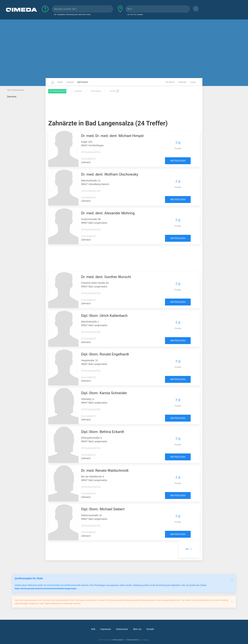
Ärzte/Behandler (57, 91)
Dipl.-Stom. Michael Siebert (103, 509)
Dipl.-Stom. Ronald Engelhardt (105, 354)
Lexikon (70, 82)
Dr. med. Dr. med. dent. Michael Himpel (112, 136)
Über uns (137, 629)
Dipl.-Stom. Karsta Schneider (104, 393)
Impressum (106, 629)
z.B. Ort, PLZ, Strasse (135, 14)
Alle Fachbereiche (15, 90)
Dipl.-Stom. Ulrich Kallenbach (104, 316)
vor (189, 549)
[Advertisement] (124, 51)
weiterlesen (178, 161)
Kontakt (183, 82)
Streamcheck (133, 640)
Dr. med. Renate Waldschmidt (105, 471)
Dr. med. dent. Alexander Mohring (108, 213)
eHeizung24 (118, 640)
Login (193, 82)
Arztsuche (83, 82)
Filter (115, 91)
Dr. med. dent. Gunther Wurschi (106, 277)
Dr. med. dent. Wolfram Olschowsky (110, 174)
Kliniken (78, 91)
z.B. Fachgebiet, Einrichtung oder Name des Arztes (72, 14)
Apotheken (96, 91)
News (60, 82)
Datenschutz (122, 629)
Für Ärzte (170, 82)
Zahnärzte (12, 97)
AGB (93, 629)
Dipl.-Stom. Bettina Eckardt (103, 432)
